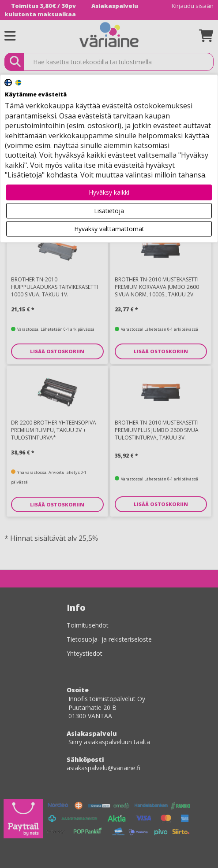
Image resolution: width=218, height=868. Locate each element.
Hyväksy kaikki (109, 192)
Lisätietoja (109, 211)
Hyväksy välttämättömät (109, 229)
